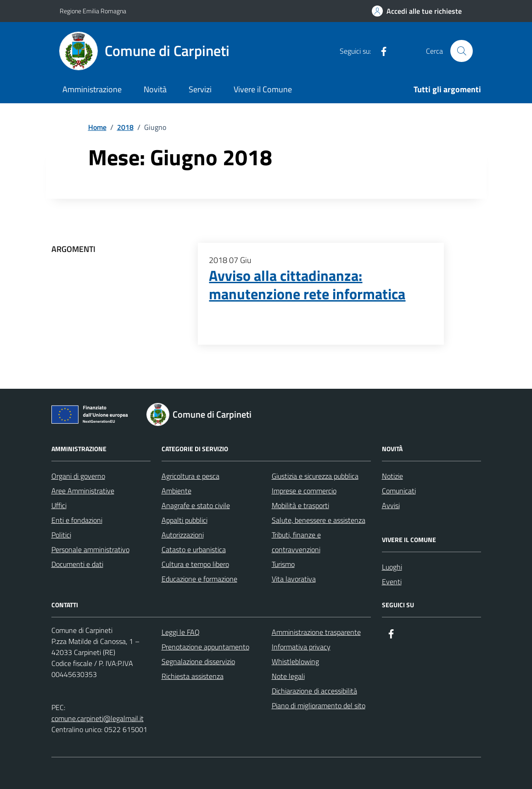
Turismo (283, 564)
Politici (61, 535)
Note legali (288, 676)
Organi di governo (78, 476)
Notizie (392, 476)
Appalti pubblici (185, 520)
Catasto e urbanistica (194, 549)
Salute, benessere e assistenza (319, 520)
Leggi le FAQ (181, 632)
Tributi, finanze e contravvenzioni (296, 542)
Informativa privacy (301, 647)
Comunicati (399, 491)
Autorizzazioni (183, 535)
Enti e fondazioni (77, 520)
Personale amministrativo (90, 549)
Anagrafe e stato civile (196, 505)
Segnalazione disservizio (198, 661)
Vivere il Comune (263, 89)
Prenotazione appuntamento (205, 647)
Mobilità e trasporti (300, 505)
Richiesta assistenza (193, 676)
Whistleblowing (295, 661)
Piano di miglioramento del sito (319, 705)
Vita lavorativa (294, 579)
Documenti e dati (77, 564)
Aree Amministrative (83, 491)
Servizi (200, 89)
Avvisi (391, 505)
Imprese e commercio (304, 491)
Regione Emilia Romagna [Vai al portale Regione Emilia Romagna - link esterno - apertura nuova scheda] (93, 11)
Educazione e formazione (199, 579)
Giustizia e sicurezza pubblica (315, 476)
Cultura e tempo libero (195, 564)
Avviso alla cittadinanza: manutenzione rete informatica (307, 285)
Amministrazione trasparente (316, 632)
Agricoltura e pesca (190, 476)
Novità (155, 89)
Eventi (392, 582)
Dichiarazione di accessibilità (314, 691)
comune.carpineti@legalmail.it (98, 718)
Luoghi (392, 567)
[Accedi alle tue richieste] (417, 11)
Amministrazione (92, 89)
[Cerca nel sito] (461, 51)
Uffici (59, 505)
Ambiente (176, 491)
